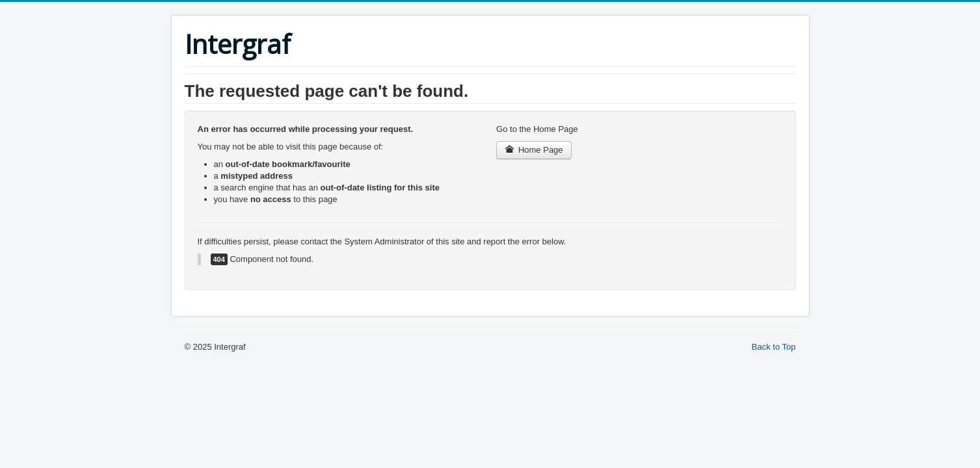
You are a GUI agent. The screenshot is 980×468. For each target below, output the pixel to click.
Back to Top (774, 347)
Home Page (534, 150)
